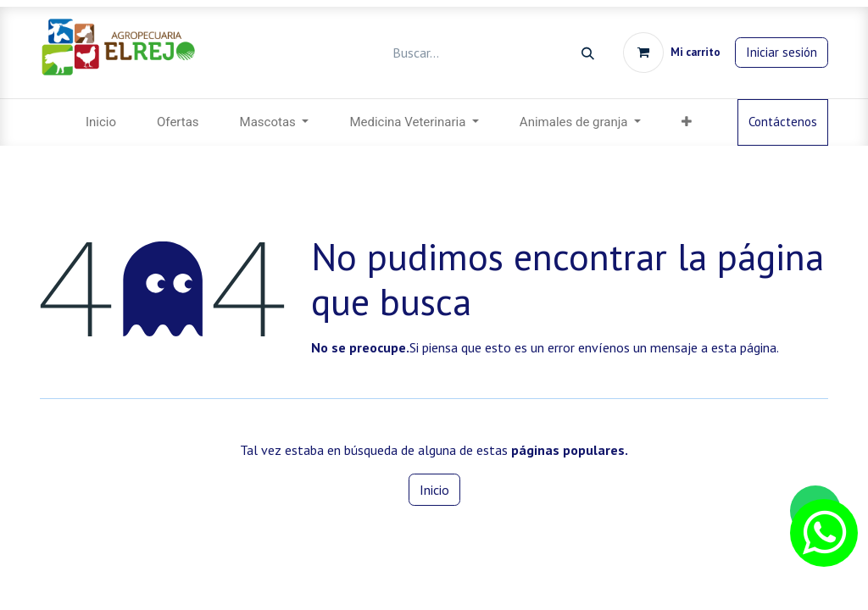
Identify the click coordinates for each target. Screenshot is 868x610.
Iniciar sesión (782, 52)
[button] (687, 122)
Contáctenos (783, 122)
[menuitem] (101, 122)
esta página (744, 347)
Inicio (434, 490)
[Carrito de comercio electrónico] (672, 53)
